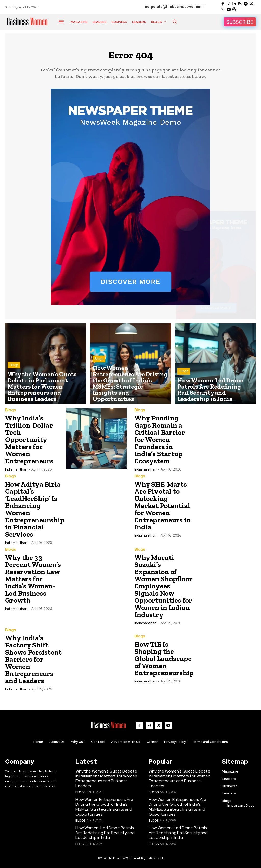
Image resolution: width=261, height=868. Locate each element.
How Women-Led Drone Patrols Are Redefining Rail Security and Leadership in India (103, 831)
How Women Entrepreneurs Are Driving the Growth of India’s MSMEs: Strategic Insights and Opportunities (103, 807)
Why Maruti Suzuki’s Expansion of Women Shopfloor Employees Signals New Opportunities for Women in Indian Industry (163, 588)
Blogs (14, 380)
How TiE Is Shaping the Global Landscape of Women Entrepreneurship (164, 661)
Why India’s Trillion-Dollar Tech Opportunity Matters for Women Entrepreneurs (29, 442)
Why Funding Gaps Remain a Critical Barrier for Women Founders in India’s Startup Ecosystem (160, 442)
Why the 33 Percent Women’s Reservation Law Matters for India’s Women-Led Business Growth (33, 581)
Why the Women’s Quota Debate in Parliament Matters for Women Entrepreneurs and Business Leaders (106, 779)
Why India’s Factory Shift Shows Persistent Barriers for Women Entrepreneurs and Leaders (33, 661)
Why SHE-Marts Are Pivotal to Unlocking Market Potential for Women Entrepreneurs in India (162, 508)
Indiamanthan (16, 472)
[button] (175, 21)
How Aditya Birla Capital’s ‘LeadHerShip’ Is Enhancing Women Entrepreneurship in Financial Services (35, 512)
